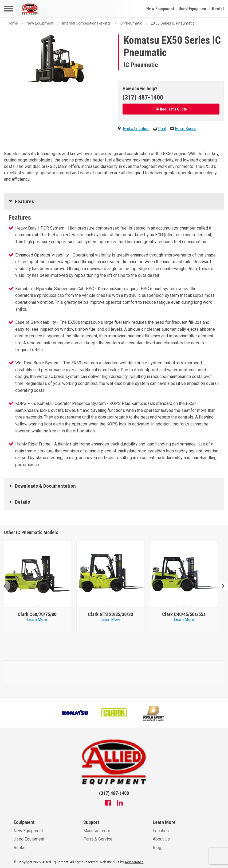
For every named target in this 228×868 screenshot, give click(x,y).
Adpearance (134, 862)
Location (161, 831)
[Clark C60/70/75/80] (41, 614)
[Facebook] (108, 803)
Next (221, 586)
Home (13, 23)
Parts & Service (98, 839)
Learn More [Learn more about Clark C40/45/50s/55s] (188, 620)
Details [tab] (22, 502)
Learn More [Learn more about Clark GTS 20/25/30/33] (114, 620)
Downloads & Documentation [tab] (45, 486)
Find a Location (136, 129)
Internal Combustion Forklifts (87, 23)
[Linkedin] (120, 803)
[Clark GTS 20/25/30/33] (114, 614)
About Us (161, 839)
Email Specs (186, 129)
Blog (157, 848)
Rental (218, 9)
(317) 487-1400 (143, 97)
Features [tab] (24, 201)
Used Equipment (193, 9)
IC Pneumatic (131, 23)
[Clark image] (41, 574)
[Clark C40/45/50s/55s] (188, 614)
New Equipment (160, 9)
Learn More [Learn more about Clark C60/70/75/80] (41, 620)
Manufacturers (97, 831)
